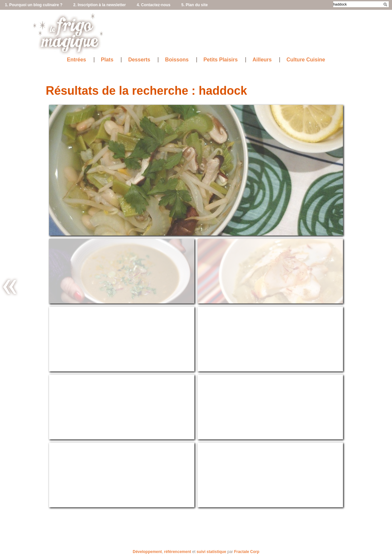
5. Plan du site (195, 5)
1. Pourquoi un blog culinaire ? (34, 5)
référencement (178, 552)
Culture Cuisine (306, 60)
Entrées (77, 60)
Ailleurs (262, 60)
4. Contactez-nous (153, 5)
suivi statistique (212, 552)
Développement (147, 552)
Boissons (177, 60)
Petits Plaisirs (221, 60)
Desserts (139, 60)
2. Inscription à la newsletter (99, 5)
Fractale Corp (246, 552)
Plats (107, 60)
